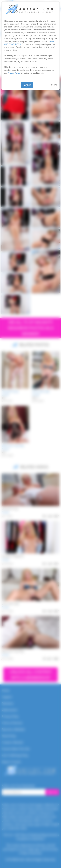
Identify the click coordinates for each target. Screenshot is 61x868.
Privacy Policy (14, 73)
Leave (54, 85)
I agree (27, 85)
